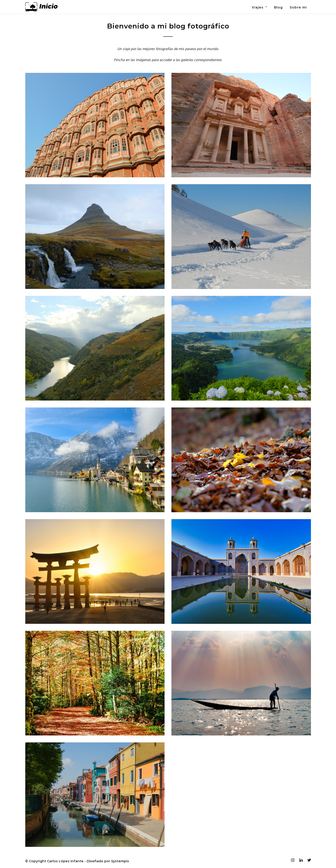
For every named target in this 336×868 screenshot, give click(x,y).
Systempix (120, 861)
